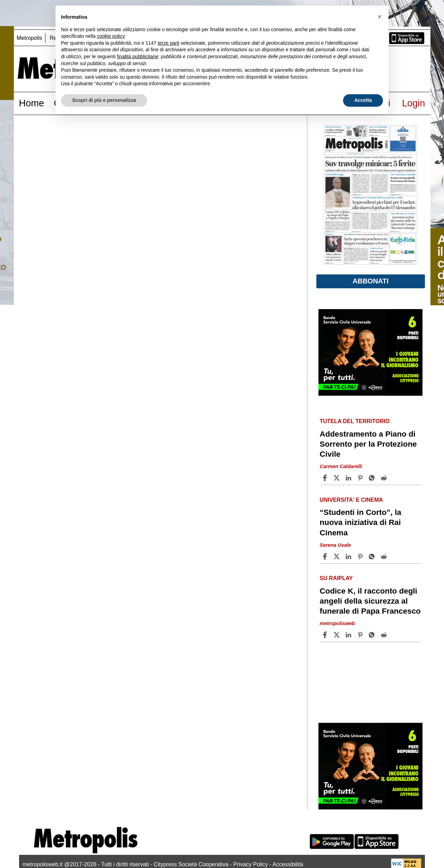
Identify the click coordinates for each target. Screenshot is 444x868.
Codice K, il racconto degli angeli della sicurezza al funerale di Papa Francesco (370, 601)
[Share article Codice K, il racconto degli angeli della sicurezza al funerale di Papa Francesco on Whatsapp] (373, 635)
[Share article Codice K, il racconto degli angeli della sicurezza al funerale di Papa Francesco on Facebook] (326, 635)
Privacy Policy (251, 864)
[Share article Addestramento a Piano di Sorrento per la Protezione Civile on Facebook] (326, 478)
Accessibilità (288, 864)
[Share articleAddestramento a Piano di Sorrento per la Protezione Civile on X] (338, 478)
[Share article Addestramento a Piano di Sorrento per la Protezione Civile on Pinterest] (361, 478)
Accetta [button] (363, 100)
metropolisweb (338, 623)
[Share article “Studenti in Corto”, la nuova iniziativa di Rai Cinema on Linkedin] (349, 556)
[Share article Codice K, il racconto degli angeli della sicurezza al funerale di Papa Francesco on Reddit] (385, 635)
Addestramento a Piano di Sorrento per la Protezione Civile (368, 444)
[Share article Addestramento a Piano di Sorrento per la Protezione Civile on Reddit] (385, 478)
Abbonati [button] (370, 281)
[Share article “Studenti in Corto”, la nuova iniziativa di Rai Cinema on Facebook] (326, 556)
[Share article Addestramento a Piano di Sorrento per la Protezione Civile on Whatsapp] (373, 478)
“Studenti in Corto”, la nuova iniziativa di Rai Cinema (361, 522)
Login (414, 103)
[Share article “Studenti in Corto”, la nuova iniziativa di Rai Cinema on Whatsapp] (373, 556)
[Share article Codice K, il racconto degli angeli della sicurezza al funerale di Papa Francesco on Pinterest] (361, 635)
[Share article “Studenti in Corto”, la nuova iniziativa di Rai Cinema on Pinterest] (361, 556)
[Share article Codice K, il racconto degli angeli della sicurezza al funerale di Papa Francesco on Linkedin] (349, 635)
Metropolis (29, 38)
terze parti (169, 43)
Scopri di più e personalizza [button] (104, 100)
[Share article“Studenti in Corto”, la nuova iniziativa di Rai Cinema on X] (338, 556)
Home (32, 103)
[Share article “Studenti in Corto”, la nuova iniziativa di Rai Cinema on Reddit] (385, 556)
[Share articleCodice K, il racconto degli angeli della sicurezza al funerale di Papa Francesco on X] (338, 635)
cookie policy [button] (111, 36)
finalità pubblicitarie (138, 56)
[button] (379, 17)
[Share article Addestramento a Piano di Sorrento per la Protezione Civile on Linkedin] (349, 478)
